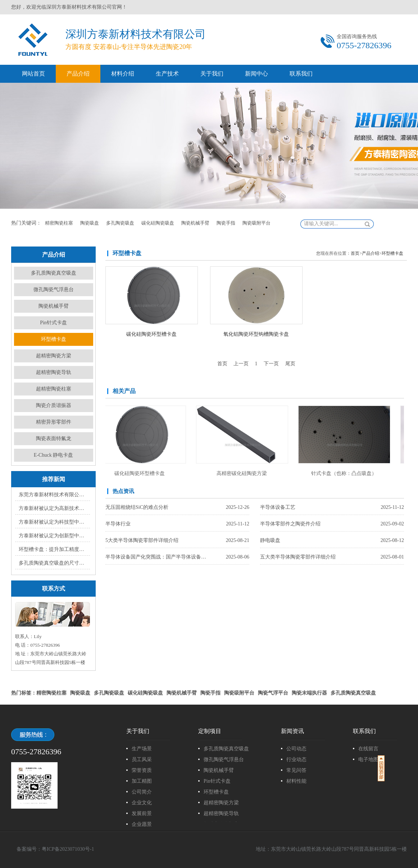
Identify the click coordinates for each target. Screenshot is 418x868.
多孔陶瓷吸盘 (120, 223)
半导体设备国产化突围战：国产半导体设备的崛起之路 (158, 557)
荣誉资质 (142, 770)
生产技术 (167, 74)
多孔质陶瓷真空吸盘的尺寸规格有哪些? (53, 563)
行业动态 (296, 760)
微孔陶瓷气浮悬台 (54, 290)
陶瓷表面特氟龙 (54, 438)
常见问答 (296, 770)
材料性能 (296, 781)
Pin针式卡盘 (53, 323)
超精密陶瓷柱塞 (54, 389)
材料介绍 (123, 74)
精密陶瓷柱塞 (59, 223)
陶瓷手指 (226, 223)
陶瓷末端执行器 (309, 693)
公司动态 (296, 749)
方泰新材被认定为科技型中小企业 (53, 522)
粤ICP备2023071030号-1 (68, 849)
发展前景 (142, 813)
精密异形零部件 (54, 422)
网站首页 (33, 74)
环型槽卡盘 (54, 339)
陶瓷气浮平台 (273, 693)
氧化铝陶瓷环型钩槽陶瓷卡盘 (256, 334)
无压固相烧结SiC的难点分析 (137, 507)
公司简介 (142, 792)
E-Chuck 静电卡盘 (53, 455)
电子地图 (368, 760)
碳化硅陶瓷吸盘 (158, 223)
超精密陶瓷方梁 (54, 356)
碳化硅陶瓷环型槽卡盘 (151, 334)
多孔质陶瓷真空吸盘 (54, 273)
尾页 (290, 364)
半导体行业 (118, 524)
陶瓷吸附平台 (256, 223)
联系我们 (301, 74)
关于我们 (212, 74)
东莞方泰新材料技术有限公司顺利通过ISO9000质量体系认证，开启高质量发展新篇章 (53, 495)
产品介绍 (78, 74)
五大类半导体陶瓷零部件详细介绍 (298, 557)
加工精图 (142, 781)
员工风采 (142, 760)
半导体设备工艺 (278, 507)
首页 (355, 253)
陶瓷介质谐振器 (54, 405)
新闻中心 (256, 74)
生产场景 (142, 749)
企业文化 (142, 803)
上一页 (241, 364)
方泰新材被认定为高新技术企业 (53, 508)
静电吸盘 (270, 540)
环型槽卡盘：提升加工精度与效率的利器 (53, 549)
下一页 (271, 364)
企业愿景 (142, 824)
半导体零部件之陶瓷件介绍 (290, 524)
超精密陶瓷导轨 (54, 372)
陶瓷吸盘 (90, 223)
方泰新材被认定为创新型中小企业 (53, 536)
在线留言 (368, 749)
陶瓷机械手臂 (195, 223)
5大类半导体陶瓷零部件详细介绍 (142, 540)
